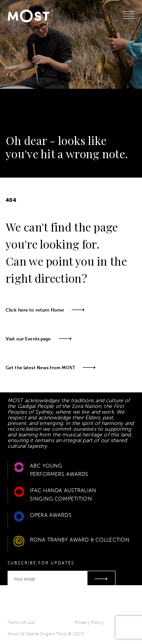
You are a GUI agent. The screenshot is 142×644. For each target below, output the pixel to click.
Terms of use (21, 622)
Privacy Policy (89, 622)
